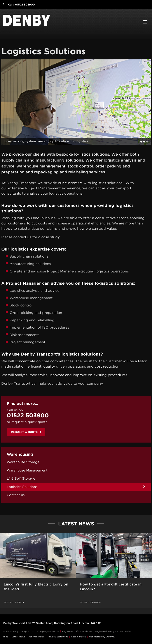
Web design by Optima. (102, 637)
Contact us (16, 495)
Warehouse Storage (23, 462)
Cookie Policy (79, 637)
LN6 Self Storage (21, 479)
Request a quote (26, 432)
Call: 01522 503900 (21, 4)
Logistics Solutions (22, 487)
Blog (6, 637)
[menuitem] (76, 462)
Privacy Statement (58, 637)
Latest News (18, 637)
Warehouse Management (27, 470)
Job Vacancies (36, 637)
